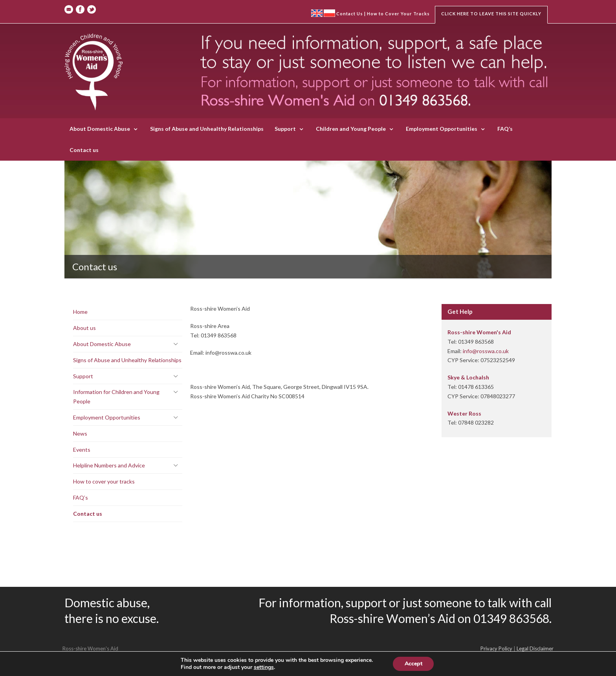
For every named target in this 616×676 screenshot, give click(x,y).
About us (84, 328)
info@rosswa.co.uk (486, 351)
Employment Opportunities (442, 129)
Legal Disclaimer (535, 649)
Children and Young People (351, 129)
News (80, 433)
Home (80, 312)
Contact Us (350, 14)
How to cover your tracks (104, 481)
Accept (413, 664)
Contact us (84, 150)
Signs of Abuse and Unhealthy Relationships (207, 129)
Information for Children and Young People (116, 397)
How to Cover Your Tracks (398, 14)
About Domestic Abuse (100, 129)
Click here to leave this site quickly (491, 14)
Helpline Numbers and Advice (109, 465)
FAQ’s (505, 129)
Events (82, 450)
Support (285, 129)
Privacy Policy (496, 649)
